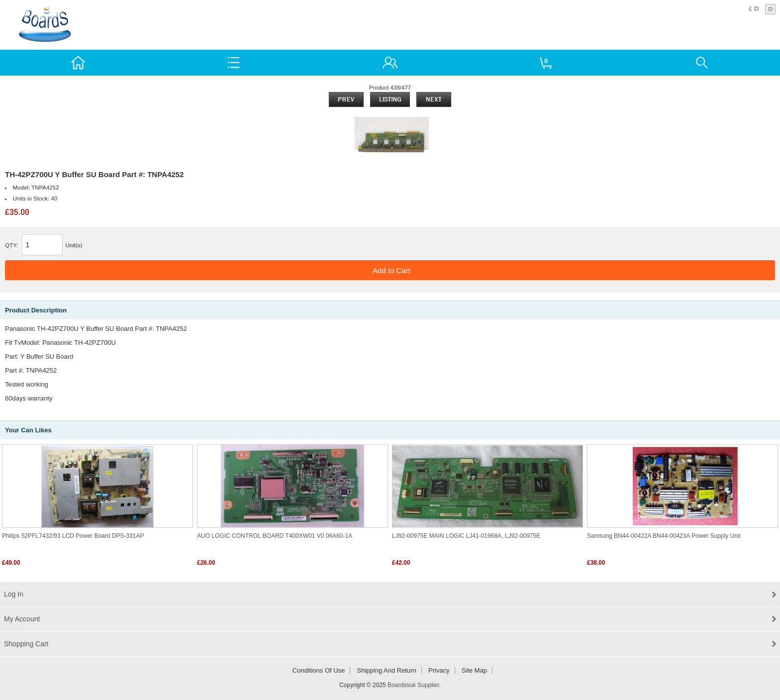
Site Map (474, 670)
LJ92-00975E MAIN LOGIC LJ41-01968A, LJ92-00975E (466, 536)
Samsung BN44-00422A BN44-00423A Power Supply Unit (664, 536)
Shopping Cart (26, 644)
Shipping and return (387, 670)
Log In (14, 594)
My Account (22, 619)
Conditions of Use (319, 670)
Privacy (439, 670)
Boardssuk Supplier (413, 685)
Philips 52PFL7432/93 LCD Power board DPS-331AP (73, 536)
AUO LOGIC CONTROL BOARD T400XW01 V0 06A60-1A (275, 536)
